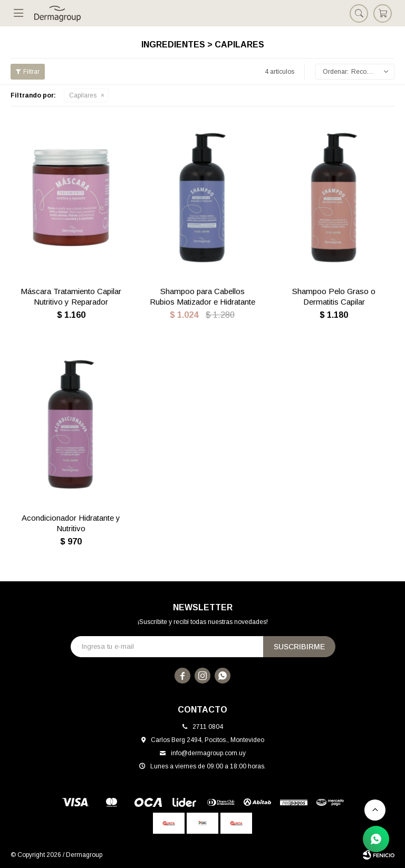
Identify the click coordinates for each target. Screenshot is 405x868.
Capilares (83, 95)
